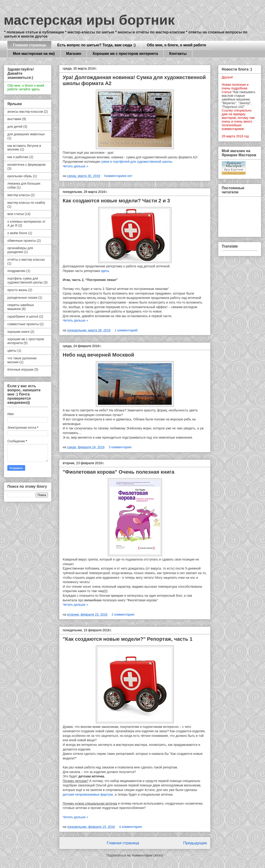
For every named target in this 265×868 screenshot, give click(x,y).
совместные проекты (23, 324)
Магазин (74, 54)
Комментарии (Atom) (148, 855)
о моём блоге (17, 233)
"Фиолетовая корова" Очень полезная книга (118, 472)
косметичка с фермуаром (26, 165)
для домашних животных (26, 134)
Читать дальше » (75, 166)
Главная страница (29, 45)
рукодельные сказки (22, 298)
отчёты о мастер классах (26, 260)
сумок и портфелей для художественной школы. (137, 162)
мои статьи (16, 214)
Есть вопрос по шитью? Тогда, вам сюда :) (96, 45)
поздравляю (16, 271)
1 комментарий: (127, 330)
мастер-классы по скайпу (26, 203)
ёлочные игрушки (20, 369)
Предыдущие (195, 843)
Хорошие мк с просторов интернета (125, 54)
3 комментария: (121, 447)
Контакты (178, 54)
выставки (14, 119)
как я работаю (18, 157)
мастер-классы (19, 195)
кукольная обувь (20, 176)
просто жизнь (17, 290)
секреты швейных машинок (21, 307)
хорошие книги (18, 332)
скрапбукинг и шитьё (23, 316)
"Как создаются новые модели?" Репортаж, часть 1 (128, 639)
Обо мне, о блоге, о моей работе (176, 45)
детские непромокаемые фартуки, (88, 794)
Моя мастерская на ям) (34, 54)
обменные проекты (22, 241)
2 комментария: (123, 614)
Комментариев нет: (119, 176)
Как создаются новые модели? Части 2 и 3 (116, 201)
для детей (15, 127)
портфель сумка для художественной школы (25, 280)
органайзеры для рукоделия (20, 250)
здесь (105, 271)
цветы (12, 351)
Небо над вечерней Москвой (98, 355)
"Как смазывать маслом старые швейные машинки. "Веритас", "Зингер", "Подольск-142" (238, 99)
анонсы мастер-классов (25, 112)
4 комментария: (131, 827)
